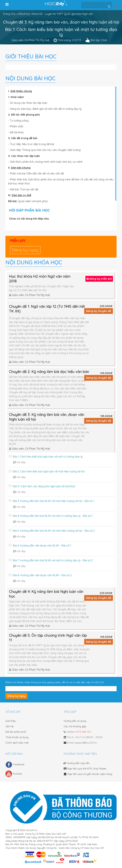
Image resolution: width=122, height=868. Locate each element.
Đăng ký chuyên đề (99, 311)
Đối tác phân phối (16, 732)
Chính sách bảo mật (17, 743)
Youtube (14, 774)
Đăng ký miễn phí (99, 279)
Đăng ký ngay (25, 250)
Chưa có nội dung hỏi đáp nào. (29, 219)
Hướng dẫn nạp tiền (77, 763)
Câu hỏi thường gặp (75, 726)
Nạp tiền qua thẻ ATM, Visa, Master (85, 769)
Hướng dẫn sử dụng (75, 721)
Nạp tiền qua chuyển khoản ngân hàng (88, 774)
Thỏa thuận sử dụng (17, 737)
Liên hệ (10, 726)
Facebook (15, 765)
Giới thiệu (11, 721)
